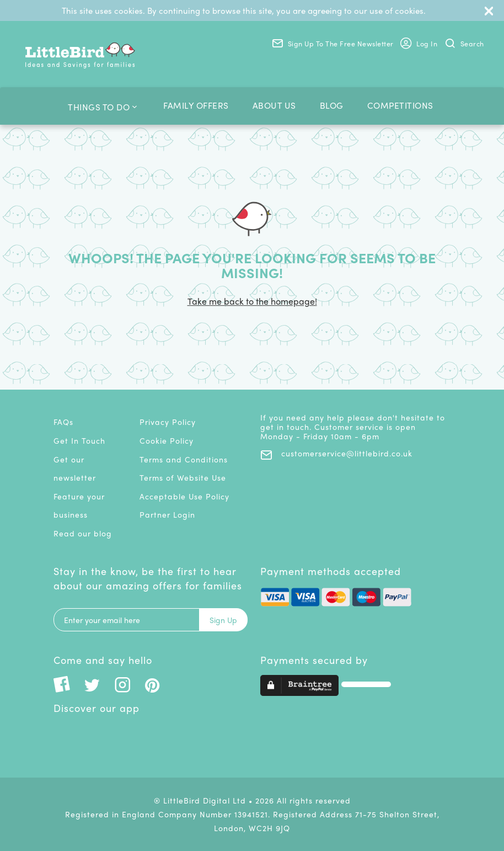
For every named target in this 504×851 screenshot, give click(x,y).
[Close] (489, 11)
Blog (332, 105)
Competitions (400, 105)
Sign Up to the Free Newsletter (333, 43)
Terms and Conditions (184, 459)
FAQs (63, 422)
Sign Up (223, 620)
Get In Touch (79, 440)
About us (274, 105)
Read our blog (83, 533)
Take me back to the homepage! (252, 301)
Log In (419, 44)
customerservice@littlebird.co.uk (336, 453)
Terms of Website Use (183, 477)
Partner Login (167, 514)
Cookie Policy (167, 440)
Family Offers (196, 105)
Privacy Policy (168, 422)
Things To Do (102, 105)
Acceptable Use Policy (184, 496)
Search (464, 43)
